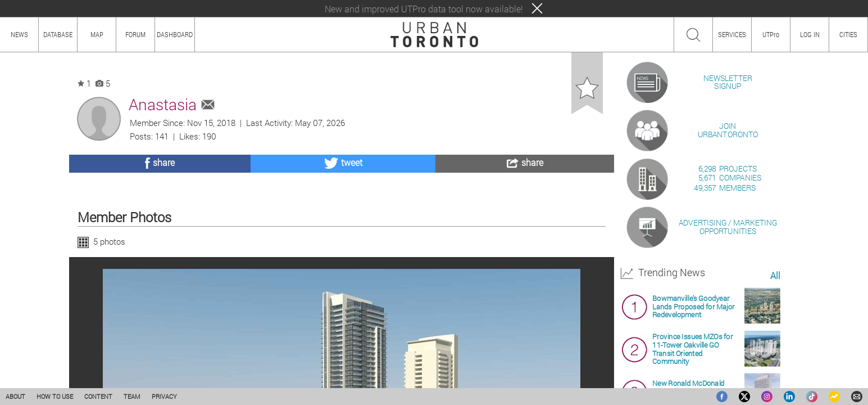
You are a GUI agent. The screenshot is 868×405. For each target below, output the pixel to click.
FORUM (135, 34)
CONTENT (98, 396)
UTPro (771, 34)
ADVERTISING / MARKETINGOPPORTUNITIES (728, 356)
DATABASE (58, 34)
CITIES (848, 34)
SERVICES (732, 34)
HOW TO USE (55, 396)
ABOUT (15, 396)
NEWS (19, 34)
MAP (97, 34)
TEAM (132, 396)
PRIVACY (164, 396)
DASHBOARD (175, 34)
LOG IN (810, 34)
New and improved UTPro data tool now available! (424, 9)
